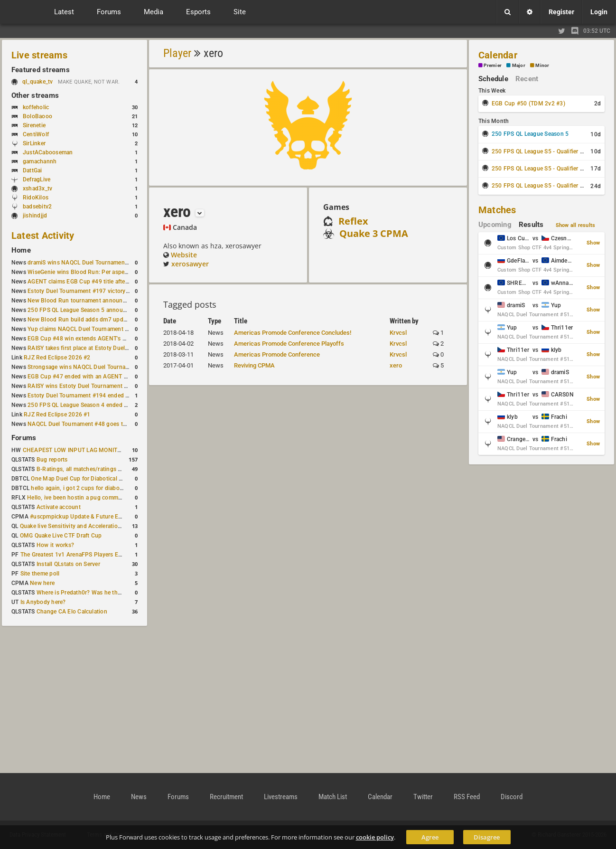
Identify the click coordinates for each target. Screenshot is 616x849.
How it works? (55, 545)
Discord (512, 797)
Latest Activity (43, 236)
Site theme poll (40, 574)
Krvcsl (398, 333)
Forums (24, 438)
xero (396, 365)
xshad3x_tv (37, 189)
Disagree (487, 837)
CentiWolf (36, 134)
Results (531, 225)
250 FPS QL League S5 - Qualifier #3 (539, 186)
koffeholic (36, 107)
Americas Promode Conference (277, 354)
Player (177, 53)
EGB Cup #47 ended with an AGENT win (80, 377)
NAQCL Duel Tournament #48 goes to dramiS (87, 424)
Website (184, 255)
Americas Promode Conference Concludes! (293, 333)
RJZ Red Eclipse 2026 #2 (57, 358)
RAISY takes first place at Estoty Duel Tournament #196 (100, 348)
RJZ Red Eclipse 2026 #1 (57, 415)
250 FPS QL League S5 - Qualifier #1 (539, 151)
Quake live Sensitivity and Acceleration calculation (86, 526)
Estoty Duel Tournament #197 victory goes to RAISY (96, 291)
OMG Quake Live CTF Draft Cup (61, 536)
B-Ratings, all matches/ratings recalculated (93, 469)
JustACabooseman (48, 152)
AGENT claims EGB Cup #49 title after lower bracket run (101, 282)
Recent (527, 79)
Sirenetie (34, 125)
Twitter (423, 797)
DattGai (33, 170)
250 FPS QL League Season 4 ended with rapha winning (101, 405)
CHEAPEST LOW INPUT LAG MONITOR (74, 450)
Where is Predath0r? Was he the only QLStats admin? (106, 593)
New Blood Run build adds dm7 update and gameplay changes (110, 320)
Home (21, 250)
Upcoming (495, 225)
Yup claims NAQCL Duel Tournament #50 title (87, 329)
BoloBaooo (37, 116)
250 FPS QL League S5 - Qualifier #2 (539, 169)
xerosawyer (190, 264)
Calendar (498, 55)
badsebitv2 (37, 207)
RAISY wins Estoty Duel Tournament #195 (83, 386)
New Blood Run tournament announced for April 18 (95, 301)
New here (42, 583)
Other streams (35, 95)
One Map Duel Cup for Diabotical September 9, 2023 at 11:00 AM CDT (123, 479)
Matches (497, 210)
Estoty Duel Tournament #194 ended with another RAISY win (107, 396)
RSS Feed (467, 797)
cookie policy (375, 837)
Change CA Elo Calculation (72, 612)
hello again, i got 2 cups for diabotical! (81, 488)
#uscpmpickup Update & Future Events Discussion (97, 517)
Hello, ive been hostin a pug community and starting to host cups (113, 498)
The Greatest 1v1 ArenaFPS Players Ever (73, 555)
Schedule (493, 79)
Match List (333, 797)
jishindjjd (35, 216)
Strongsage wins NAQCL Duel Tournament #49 (89, 367)
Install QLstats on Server (68, 564)
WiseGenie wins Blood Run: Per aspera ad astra (90, 272)
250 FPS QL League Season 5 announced (82, 310)
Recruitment (226, 797)
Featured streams (41, 70)
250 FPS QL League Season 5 (530, 134)
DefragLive (37, 179)
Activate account (59, 507)
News (139, 797)
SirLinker (34, 143)
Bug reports (52, 460)
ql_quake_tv (38, 82)
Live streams (39, 55)
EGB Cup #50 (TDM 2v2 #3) (528, 104)
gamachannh (40, 161)
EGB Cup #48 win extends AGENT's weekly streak (93, 339)
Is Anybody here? (43, 602)
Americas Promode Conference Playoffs (289, 344)
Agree (430, 837)
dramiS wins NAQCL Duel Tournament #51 (83, 263)
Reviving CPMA (254, 365)
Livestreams (281, 797)
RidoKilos (36, 198)
